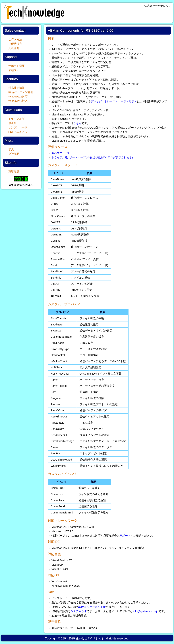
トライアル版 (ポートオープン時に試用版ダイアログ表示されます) (92, 157)
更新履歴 (14, 171)
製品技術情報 (16, 88)
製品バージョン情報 (21, 92)
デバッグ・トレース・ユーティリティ (114, 101)
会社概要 (14, 154)
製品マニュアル (61, 153)
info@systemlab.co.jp (146, 611)
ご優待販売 (15, 44)
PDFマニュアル (18, 132)
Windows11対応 (18, 97)
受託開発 (14, 48)
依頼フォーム (16, 70)
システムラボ (79, 611)
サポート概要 (16, 66)
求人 (11, 149)
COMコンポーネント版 (92, 607)
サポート (125, 536)
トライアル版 (16, 119)
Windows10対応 (18, 101)
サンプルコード (18, 127)
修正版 (12, 123)
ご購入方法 (15, 39)
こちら (77, 123)
